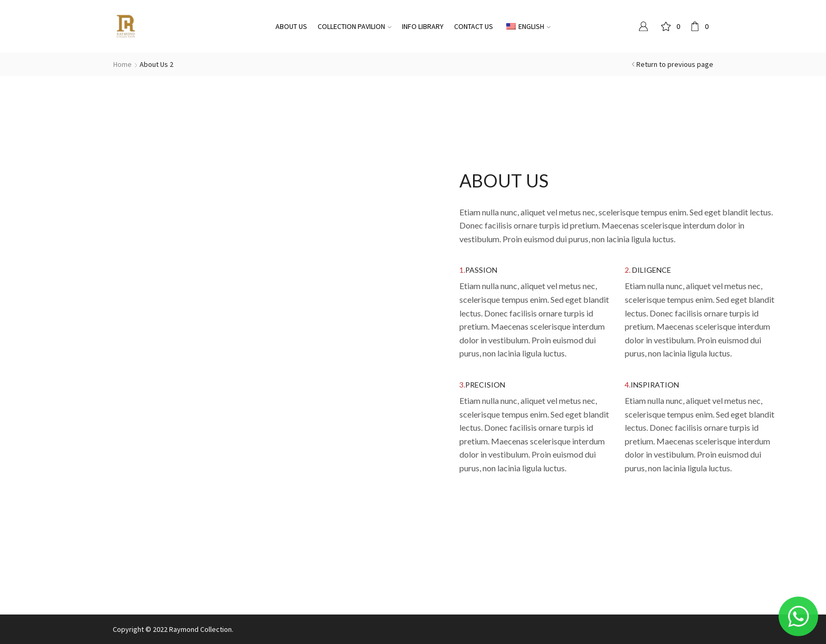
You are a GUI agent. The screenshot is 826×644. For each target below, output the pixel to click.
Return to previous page (675, 64)
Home (122, 64)
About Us (291, 26)
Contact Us (474, 26)
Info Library (423, 26)
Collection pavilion (355, 26)
